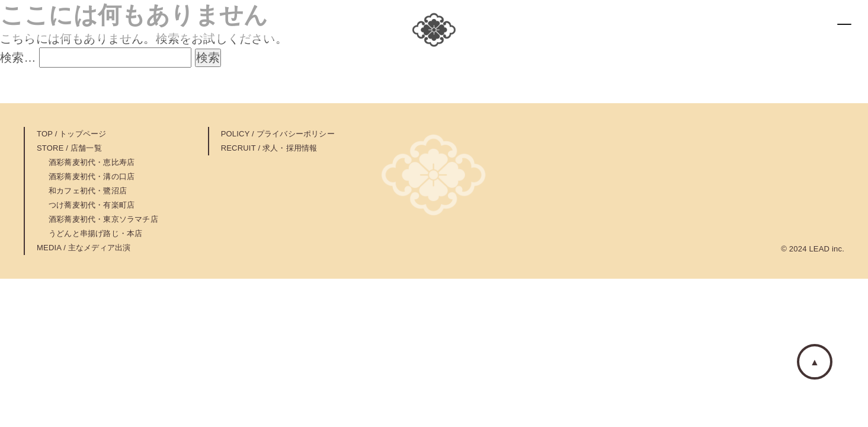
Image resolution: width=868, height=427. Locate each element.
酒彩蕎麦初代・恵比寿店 (92, 162)
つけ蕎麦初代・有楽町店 (92, 205)
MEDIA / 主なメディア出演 (84, 248)
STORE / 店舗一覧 (69, 148)
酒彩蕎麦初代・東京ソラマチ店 (103, 219)
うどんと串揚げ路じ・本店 (95, 233)
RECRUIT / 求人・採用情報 (269, 148)
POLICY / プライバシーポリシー (278, 134)
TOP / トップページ (72, 134)
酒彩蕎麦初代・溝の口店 (92, 176)
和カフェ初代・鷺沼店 (88, 191)
